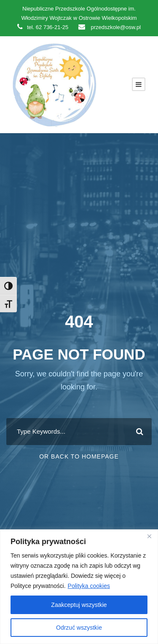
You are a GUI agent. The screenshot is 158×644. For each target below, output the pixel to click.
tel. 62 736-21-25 (43, 27)
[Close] (149, 537)
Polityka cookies (89, 586)
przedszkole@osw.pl (110, 27)
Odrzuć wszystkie (79, 628)
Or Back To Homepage (79, 456)
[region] (79, 587)
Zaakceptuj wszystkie (79, 605)
